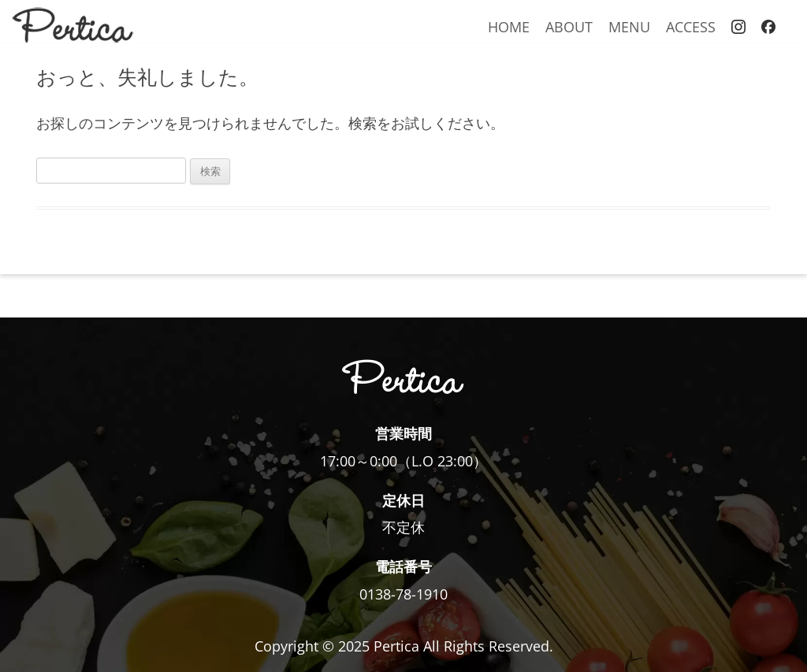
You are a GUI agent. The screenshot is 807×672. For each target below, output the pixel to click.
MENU (629, 26)
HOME (509, 26)
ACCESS (691, 26)
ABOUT (569, 26)
